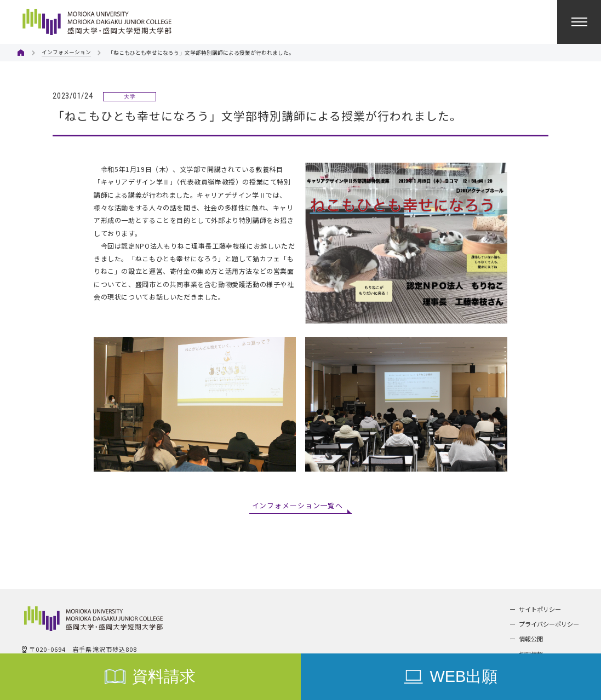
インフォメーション (66, 52)
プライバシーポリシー (549, 624)
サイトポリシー (540, 609)
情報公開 (531, 639)
